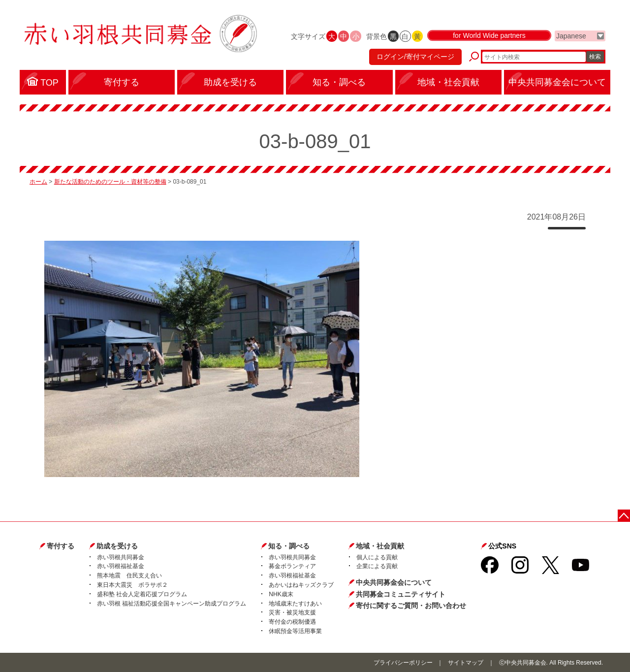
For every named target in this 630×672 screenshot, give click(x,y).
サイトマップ (466, 663)
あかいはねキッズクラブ (301, 585)
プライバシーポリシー (403, 663)
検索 (595, 57)
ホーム (38, 182)
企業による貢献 (377, 566)
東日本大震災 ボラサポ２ (132, 585)
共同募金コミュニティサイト (401, 594)
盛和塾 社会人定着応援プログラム (142, 594)
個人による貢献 (377, 557)
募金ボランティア (292, 566)
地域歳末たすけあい (295, 604)
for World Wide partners (489, 35)
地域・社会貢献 (380, 546)
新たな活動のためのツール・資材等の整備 (110, 182)
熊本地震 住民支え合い (129, 576)
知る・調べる (289, 546)
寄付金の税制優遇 (292, 622)
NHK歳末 (281, 594)
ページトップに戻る (624, 516)
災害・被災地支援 (292, 612)
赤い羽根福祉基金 (121, 566)
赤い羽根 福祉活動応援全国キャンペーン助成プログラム (172, 604)
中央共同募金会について (394, 582)
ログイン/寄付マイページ (415, 57)
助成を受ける (117, 546)
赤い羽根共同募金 (121, 557)
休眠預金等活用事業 (295, 631)
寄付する (61, 546)
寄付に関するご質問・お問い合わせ (411, 606)
